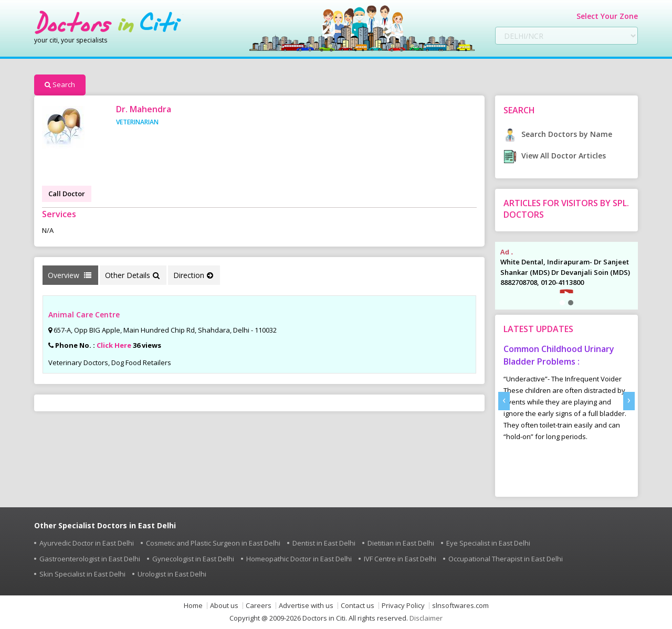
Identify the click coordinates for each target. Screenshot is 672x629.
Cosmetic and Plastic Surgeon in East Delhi (213, 543)
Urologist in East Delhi (172, 574)
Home (193, 606)
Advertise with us (306, 606)
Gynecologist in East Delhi (193, 559)
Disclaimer (426, 618)
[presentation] (504, 401)
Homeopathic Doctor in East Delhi (299, 559)
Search (60, 84)
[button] (562, 303)
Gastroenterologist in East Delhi (90, 559)
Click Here (114, 345)
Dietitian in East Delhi (401, 543)
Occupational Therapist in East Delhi (506, 559)
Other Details (132, 275)
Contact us (358, 606)
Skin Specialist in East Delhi (82, 574)
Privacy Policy (403, 606)
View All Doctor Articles (555, 156)
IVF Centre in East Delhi (400, 559)
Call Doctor (67, 194)
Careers (259, 606)
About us (224, 606)
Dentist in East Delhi (324, 543)
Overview (70, 275)
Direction (193, 275)
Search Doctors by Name (558, 134)
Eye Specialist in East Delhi (488, 543)
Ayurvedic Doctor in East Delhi (87, 543)
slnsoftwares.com (460, 606)
